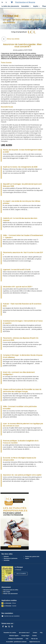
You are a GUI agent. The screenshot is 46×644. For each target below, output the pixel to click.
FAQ (41, 633)
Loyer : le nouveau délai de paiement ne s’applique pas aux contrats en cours (23, 425)
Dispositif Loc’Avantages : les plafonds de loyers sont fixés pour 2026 (22, 185)
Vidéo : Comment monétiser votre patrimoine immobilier (20, 408)
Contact (35, 633)
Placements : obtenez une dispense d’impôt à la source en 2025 (21, 339)
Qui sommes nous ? (24, 633)
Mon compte (7, 592)
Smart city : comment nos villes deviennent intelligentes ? (19, 373)
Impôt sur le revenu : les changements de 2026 (20, 167)
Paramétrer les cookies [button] (10, 633)
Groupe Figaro (25, 636)
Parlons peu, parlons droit (31, 557)
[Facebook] (3, 626)
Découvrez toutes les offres (11, 590)
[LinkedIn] (6, 626)
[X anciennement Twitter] (9, 626)
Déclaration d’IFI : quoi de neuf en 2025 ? (18, 287)
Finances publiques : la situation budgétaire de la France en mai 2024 (21, 442)
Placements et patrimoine (9, 558)
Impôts (37, 6)
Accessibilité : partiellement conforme (16, 642)
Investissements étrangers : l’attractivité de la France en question (23, 322)
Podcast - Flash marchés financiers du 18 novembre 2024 (22, 305)
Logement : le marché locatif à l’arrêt (17, 270)
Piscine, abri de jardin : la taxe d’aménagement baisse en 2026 (22, 151)
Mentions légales (14, 636)
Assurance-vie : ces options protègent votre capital (22, 475)
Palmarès (5, 557)
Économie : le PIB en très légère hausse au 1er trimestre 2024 (19, 459)
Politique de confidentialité (16, 639)
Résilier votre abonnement (10, 594)
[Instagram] (12, 626)
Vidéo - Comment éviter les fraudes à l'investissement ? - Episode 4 (23, 236)
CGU (27, 639)
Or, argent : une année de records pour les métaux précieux (21, 202)
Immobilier (26, 6)
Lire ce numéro (21, 574)
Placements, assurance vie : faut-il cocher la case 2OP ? (23, 254)
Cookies (34, 636)
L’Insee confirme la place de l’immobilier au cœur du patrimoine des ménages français (22, 390)
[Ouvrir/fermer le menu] (2, 2)
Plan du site (34, 639)
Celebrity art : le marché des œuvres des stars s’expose (20, 219)
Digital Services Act (35, 642)
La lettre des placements (10, 6)
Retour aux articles (13, 39)
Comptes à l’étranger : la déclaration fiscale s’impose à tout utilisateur (23, 356)
